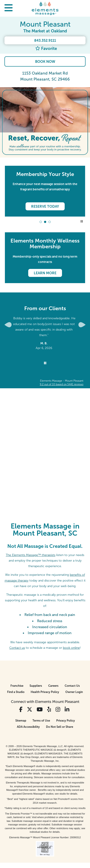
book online (71, 648)
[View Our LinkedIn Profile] (67, 709)
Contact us (17, 648)
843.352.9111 (45, 40)
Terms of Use (41, 721)
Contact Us (72, 686)
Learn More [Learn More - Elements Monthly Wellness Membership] (45, 273)
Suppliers (36, 686)
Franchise (17, 686)
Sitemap (21, 721)
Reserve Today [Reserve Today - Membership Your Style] (45, 206)
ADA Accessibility (28, 727)
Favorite (46, 48)
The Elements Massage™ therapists (31, 555)
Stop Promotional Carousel (82, 221)
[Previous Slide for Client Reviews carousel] (8, 325)
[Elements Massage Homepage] (45, 8)
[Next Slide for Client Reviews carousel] (82, 325)
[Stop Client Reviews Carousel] (45, 363)
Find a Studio (16, 692)
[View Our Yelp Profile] (49, 709)
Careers (53, 686)
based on (62, 384)
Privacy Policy (66, 721)
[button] (9, 8)
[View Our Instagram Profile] (58, 709)
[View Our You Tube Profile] (40, 709)
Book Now (45, 62)
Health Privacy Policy (45, 692)
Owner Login (74, 692)
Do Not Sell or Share (60, 727)
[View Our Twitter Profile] (30, 709)
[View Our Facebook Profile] (21, 709)
